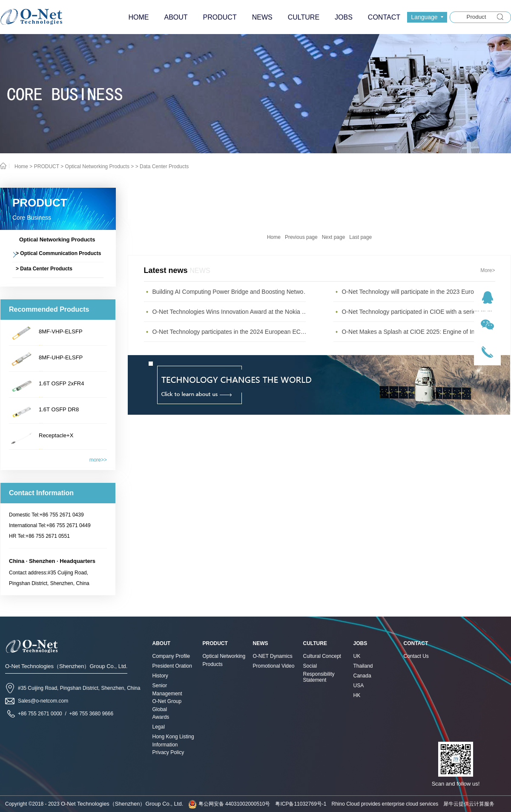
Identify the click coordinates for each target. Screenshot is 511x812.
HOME (138, 17)
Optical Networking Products (97, 166)
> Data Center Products (162, 166)
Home (274, 237)
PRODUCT (47, 166)
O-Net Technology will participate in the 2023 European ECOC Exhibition (421, 292)
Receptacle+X (56, 435)
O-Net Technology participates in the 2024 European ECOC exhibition (231, 332)
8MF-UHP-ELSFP (61, 357)
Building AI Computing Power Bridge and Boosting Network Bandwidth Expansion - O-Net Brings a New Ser (231, 292)
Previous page (301, 237)
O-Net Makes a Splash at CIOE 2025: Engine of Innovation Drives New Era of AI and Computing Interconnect (421, 332)
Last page (360, 237)
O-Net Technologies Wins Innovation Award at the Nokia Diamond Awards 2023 (231, 312)
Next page (334, 237)
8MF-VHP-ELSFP (61, 331)
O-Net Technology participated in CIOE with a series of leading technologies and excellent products (421, 312)
